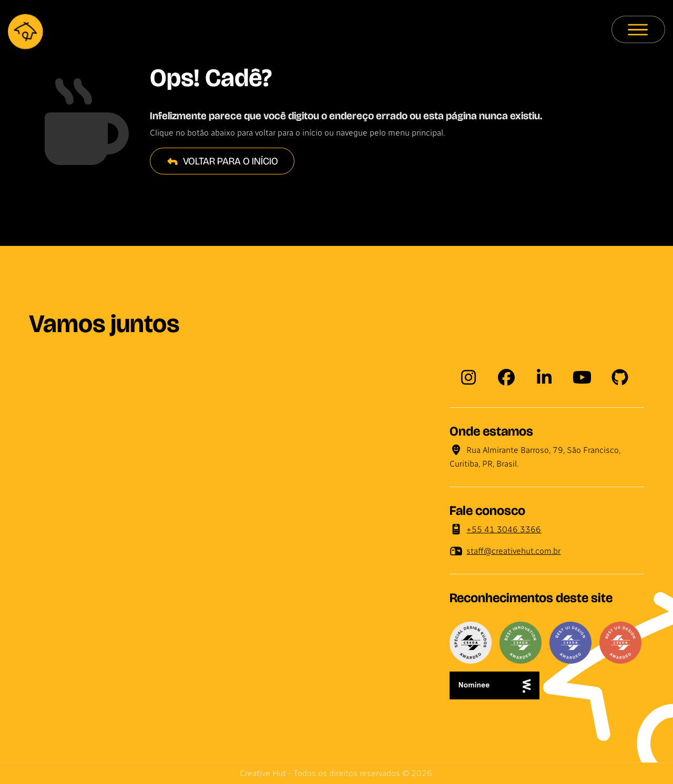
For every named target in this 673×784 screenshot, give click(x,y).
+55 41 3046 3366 (496, 529)
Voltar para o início (222, 161)
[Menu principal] (638, 29)
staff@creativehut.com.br (505, 551)
